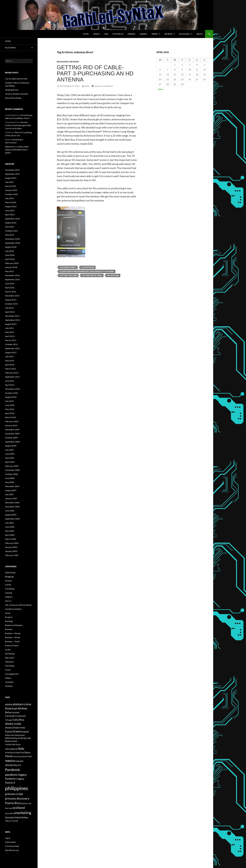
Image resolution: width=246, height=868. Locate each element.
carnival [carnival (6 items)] (15, 712)
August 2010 (11, 397)
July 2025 (9, 182)
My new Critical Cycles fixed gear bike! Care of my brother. (18, 125)
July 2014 (9, 308)
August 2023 (11, 206)
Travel (155, 34)
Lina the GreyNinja (13, 609)
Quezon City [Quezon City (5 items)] (26, 803)
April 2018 (10, 259)
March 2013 (11, 340)
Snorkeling (10, 654)
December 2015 (12, 296)
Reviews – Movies (13, 633)
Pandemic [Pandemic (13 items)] (13, 770)
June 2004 (10, 527)
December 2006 (12, 503)
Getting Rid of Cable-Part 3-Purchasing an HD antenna (95, 73)
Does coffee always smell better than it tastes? (17, 150)
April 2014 (10, 312)
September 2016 (12, 279)
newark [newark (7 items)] (19, 761)
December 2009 (12, 430)
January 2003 (11, 551)
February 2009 (12, 466)
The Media (10, 666)
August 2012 (11, 352)
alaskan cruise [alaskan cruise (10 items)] (22, 704)
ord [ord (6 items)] (19, 765)
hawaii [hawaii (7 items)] (25, 732)
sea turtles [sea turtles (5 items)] (9, 813)
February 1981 (12, 555)
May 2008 (10, 482)
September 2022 (12, 219)
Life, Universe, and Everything (18, 605)
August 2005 (11, 515)
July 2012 (9, 357)
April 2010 (10, 413)
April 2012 (10, 365)
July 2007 (9, 494)
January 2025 (11, 190)
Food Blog (118, 34)
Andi (87, 86)
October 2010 (11, 393)
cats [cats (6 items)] (24, 716)
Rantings (9, 621)
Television (9, 662)
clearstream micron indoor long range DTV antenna (87, 271)
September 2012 (12, 348)
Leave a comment (104, 86)
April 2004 (10, 535)
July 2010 (9, 401)
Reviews (169, 34)
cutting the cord (69, 275)
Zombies (9, 686)
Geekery (9, 597)
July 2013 (9, 328)
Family (8, 585)
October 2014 (11, 304)
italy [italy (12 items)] (21, 748)
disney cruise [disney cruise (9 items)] (13, 724)
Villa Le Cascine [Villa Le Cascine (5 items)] (12, 821)
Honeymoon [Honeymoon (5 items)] (20, 735)
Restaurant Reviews (14, 625)
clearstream (88, 267)
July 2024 (9, 198)
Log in (8, 838)
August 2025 (11, 178)
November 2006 (12, 507)
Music (8, 613)
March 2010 (11, 417)
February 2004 (12, 543)
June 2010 (10, 405)
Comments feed (12, 846)
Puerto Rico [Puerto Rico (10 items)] (13, 803)
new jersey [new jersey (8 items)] (11, 765)
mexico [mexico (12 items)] (10, 761)
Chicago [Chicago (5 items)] (8, 720)
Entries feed (10, 842)
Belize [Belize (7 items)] (8, 712)
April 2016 (10, 288)
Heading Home (12, 90)
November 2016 (12, 275)
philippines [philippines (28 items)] (17, 788)
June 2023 (10, 210)
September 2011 (12, 377)
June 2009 (10, 454)
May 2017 (10, 271)
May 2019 (10, 235)
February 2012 (12, 373)
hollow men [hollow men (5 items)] (10, 735)
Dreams (131, 34)
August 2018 (11, 247)
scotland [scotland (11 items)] (19, 808)
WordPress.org (12, 850)
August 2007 (11, 490)
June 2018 (10, 255)
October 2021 (11, 231)
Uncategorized (12, 674)
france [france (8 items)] (9, 731)
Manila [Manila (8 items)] (9, 756)
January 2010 (11, 425)
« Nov (160, 89)
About (200, 34)
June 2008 (10, 478)
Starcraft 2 (10, 658)
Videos (96, 34)
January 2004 (11, 547)
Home (86, 34)
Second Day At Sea (13, 98)
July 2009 (9, 450)
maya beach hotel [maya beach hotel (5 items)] (25, 756)
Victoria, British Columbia (16, 94)
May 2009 (10, 458)
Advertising (10, 572)
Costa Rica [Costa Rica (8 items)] (18, 720)
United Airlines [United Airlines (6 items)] (21, 818)
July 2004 (9, 523)
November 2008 (12, 470)
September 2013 (12, 320)
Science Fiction (12, 646)
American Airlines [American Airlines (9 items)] (16, 708)
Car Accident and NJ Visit (16, 79)
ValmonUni (10, 147)
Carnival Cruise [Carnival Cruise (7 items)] (13, 716)
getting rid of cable (92, 275)
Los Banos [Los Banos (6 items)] (26, 752)
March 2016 (11, 292)
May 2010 (10, 409)
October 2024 (11, 194)
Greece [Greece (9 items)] (17, 731)
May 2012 (10, 361)
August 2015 (11, 300)
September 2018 (12, 243)
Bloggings (184, 34)
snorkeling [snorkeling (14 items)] (23, 813)
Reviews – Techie (13, 637)
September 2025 (12, 174)
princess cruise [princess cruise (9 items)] (14, 794)
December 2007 (12, 486)
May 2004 (10, 531)
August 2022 (11, 223)
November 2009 (12, 434)
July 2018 (9, 251)
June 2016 (10, 284)
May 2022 (10, 227)
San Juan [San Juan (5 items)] (9, 808)
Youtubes (9, 682)
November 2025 (12, 170)
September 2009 (12, 442)
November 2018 (12, 239)
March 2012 (11, 369)
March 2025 (11, 186)
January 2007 (11, 498)
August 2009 (11, 446)
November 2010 (12, 389)
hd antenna (113, 275)
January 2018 (11, 267)
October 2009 (11, 438)
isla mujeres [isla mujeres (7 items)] (11, 749)
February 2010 (12, 421)
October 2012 (11, 344)
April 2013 (10, 336)
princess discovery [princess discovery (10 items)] (17, 798)
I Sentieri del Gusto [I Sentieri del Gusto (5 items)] (13, 744)
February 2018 (12, 263)
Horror (8, 601)
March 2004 (11, 539)
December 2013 (12, 316)
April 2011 (10, 385)
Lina (106, 34)
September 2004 (12, 519)
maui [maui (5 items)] (15, 756)
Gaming (143, 34)
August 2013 (11, 324)
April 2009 (10, 462)
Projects (9, 617)
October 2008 (11, 474)
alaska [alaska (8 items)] (9, 704)
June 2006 (10, 511)
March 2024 (11, 202)
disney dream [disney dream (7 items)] (12, 727)
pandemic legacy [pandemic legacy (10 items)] (16, 775)
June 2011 (10, 381)
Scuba (8, 650)
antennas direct (68, 267)
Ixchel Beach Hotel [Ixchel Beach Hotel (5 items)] (13, 752)
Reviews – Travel (12, 641)
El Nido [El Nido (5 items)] (22, 728)
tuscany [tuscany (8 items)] (9, 817)
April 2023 (10, 215)
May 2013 (10, 332)
